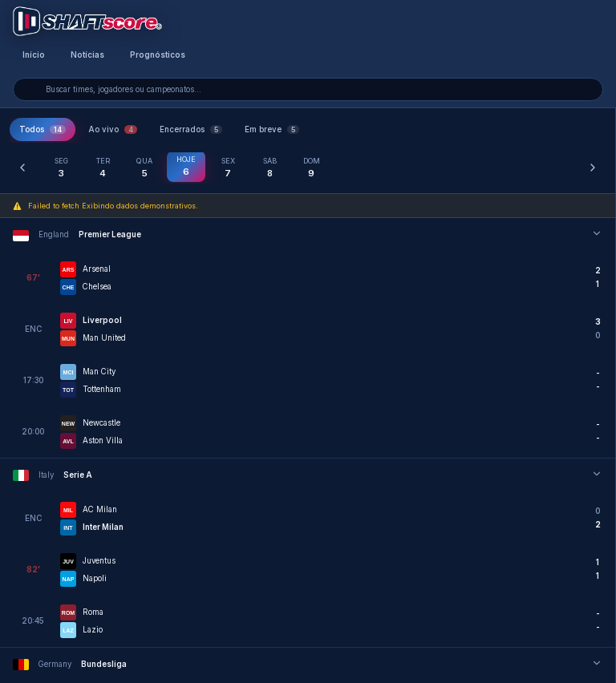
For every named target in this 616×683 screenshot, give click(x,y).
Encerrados (191, 129)
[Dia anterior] (22, 168)
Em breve (272, 129)
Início (34, 55)
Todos (43, 129)
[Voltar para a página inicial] (87, 21)
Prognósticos (158, 55)
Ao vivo (113, 129)
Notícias (87, 55)
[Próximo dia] (593, 168)
